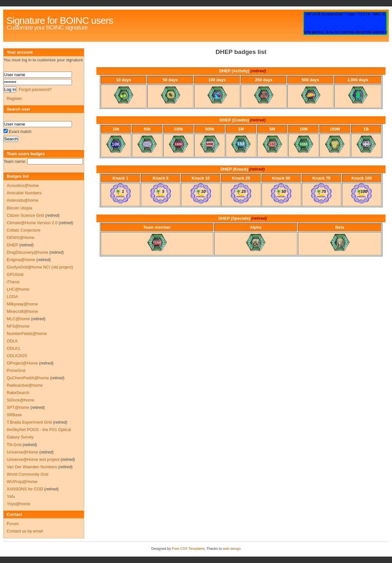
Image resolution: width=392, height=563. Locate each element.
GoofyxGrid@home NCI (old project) (40, 267)
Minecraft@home (22, 311)
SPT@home (18, 407)
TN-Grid (14, 445)
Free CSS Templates (188, 549)
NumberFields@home (27, 334)
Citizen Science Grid (25, 215)
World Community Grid (27, 474)
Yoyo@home (18, 504)
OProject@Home (22, 363)
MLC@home (18, 319)
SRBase (14, 415)
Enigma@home (21, 260)
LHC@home (18, 289)
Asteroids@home (22, 200)
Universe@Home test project (33, 459)
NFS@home (18, 326)
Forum (13, 524)
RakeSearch (18, 393)
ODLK (12, 341)
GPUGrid (15, 274)
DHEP (12, 245)
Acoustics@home (23, 185)
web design (232, 549)
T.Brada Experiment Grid (29, 422)
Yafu (11, 496)
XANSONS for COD (25, 489)
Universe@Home (22, 452)
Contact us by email (25, 531)
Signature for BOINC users (60, 20)
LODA (12, 297)
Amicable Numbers (24, 193)
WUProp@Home (22, 482)
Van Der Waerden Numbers (32, 467)
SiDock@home (21, 400)
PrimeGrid (16, 370)
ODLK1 (13, 348)
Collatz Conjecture (24, 230)
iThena (13, 282)
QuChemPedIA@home (28, 378)
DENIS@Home (21, 238)
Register (14, 98)
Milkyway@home (22, 304)
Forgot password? (35, 89)
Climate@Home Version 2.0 (32, 223)
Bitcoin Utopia (19, 208)
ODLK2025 (17, 356)
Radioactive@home (25, 385)
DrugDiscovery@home (27, 252)
